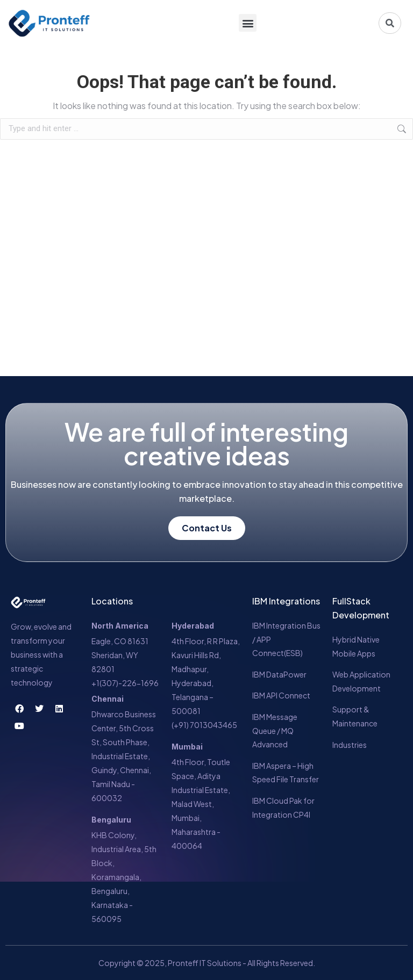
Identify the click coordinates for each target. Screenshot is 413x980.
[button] (248, 23)
